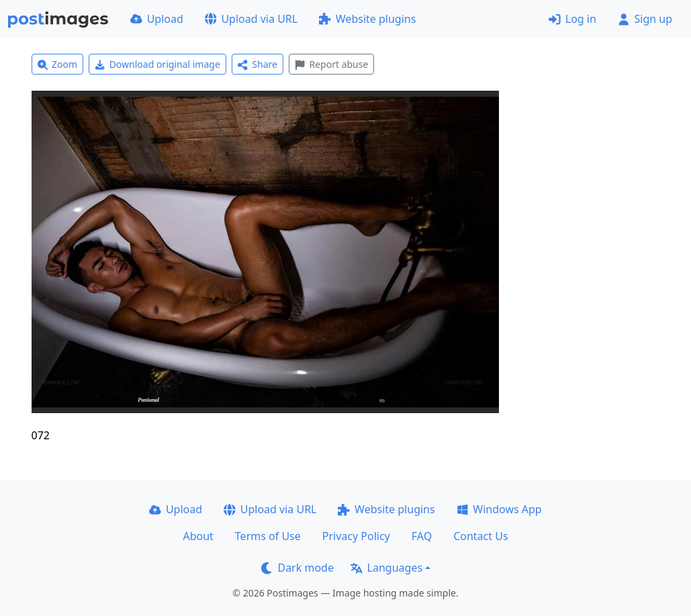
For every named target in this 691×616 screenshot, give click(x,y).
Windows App (499, 509)
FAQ (422, 536)
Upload (157, 19)
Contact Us (480, 536)
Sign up (645, 19)
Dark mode (297, 568)
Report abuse (331, 64)
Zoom (58, 64)
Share (258, 64)
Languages (386, 568)
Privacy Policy (356, 536)
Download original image (157, 64)
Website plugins (367, 19)
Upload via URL (251, 19)
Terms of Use (268, 536)
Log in (572, 19)
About (198, 536)
